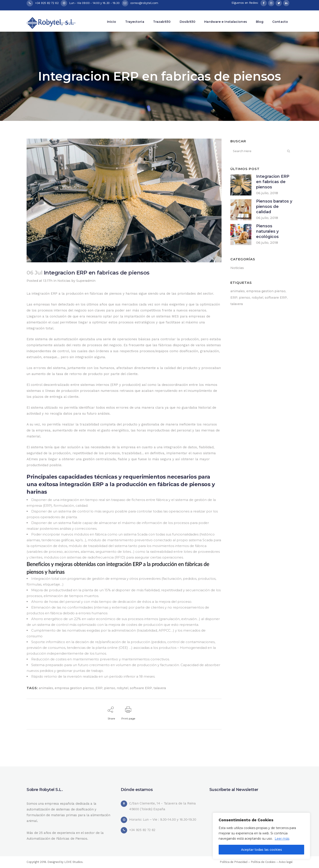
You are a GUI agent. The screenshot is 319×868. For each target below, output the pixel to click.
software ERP (141, 688)
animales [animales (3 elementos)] (238, 291)
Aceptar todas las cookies (262, 850)
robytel (123, 688)
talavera (160, 688)
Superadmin (86, 281)
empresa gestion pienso (74, 688)
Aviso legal (286, 862)
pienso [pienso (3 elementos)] (245, 298)
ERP (99, 688)
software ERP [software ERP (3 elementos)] (276, 298)
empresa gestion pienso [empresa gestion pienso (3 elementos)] (266, 291)
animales (46, 688)
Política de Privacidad (233, 862)
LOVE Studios (73, 862)
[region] (261, 836)
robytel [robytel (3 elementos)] (257, 298)
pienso (110, 688)
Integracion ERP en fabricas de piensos (273, 182)
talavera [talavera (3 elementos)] (237, 304)
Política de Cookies (264, 862)
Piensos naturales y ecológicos (267, 231)
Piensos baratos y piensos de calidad (274, 207)
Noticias (64, 281)
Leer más (282, 839)
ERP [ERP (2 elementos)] (234, 298)
